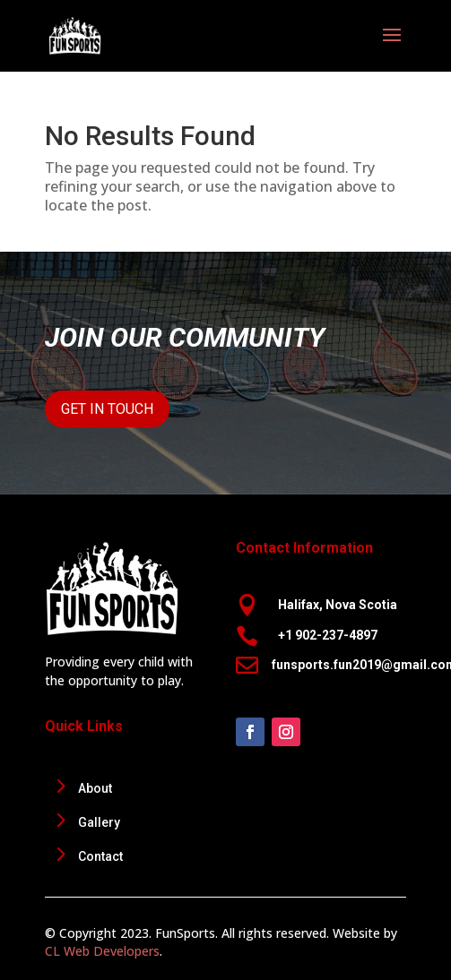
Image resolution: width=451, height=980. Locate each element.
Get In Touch (107, 409)
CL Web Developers (102, 951)
